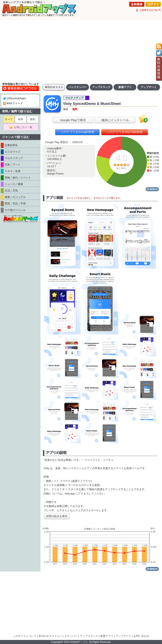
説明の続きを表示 (57, 516)
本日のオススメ (54, 87)
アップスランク (101, 87)
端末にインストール (115, 120)
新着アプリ (125, 87)
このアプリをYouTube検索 (125, 132)
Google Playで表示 (73, 120)
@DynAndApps (14, 98)
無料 (33, 119)
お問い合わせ (141, 636)
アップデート (149, 87)
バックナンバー (78, 87)
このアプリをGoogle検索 (77, 132)
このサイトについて (150, 10)
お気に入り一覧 (22, 127)
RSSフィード (13, 103)
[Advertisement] (81, 50)
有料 (21, 119)
